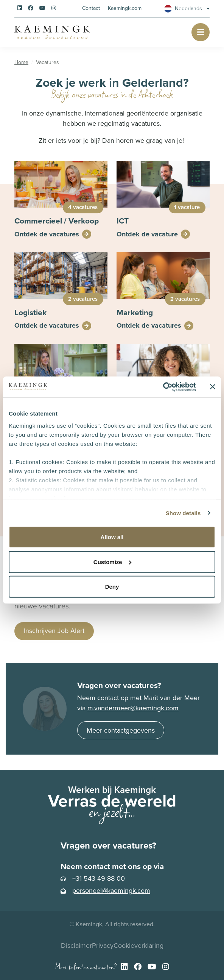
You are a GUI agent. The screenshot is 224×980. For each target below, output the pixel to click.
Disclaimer (76, 946)
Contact (91, 8)
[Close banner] (213, 387)
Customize (112, 562)
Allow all (112, 537)
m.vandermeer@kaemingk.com (133, 708)
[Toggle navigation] (201, 32)
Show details (183, 513)
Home (21, 62)
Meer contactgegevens (121, 730)
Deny (112, 587)
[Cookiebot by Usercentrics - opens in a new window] (163, 387)
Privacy (103, 946)
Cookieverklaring (138, 946)
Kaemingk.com (125, 8)
